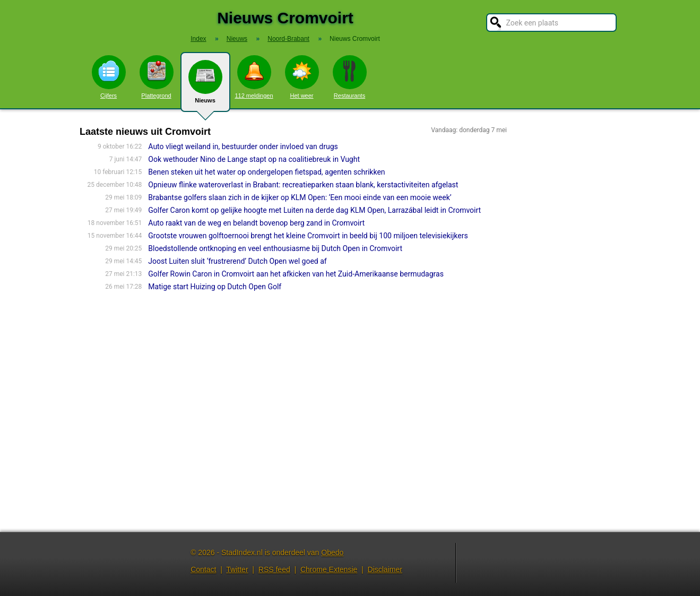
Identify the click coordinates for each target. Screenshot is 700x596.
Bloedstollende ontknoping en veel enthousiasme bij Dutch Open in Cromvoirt (275, 248)
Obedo (332, 552)
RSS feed (274, 569)
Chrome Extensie (329, 569)
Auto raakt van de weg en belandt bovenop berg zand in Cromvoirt (256, 223)
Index (198, 39)
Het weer (302, 77)
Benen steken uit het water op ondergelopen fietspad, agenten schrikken (266, 172)
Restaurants (350, 77)
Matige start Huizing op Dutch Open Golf (215, 287)
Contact (203, 569)
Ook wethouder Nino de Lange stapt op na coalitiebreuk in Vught (254, 159)
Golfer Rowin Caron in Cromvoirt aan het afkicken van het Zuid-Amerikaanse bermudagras (296, 274)
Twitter (237, 569)
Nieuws (205, 86)
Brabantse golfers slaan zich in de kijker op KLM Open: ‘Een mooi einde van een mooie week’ (300, 197)
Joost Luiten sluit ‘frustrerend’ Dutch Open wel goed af (237, 261)
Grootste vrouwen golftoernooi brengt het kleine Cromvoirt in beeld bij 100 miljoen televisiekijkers (308, 236)
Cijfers (109, 77)
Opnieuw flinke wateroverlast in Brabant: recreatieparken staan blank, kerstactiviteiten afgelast (303, 185)
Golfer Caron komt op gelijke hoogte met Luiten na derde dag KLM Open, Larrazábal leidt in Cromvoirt (314, 210)
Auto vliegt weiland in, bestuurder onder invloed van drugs (243, 146)
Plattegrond (157, 77)
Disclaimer (385, 569)
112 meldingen (254, 77)
